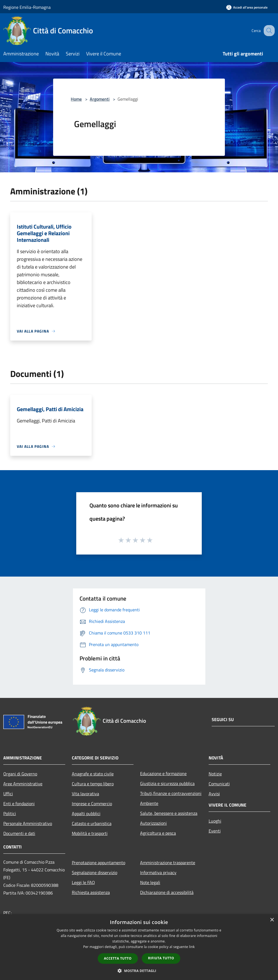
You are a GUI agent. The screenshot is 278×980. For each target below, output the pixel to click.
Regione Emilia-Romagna (27, 7)
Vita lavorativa (85, 794)
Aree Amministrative (23, 784)
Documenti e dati (19, 833)
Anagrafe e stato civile (93, 774)
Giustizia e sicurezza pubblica (167, 783)
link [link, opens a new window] (192, 947)
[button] (139, 971)
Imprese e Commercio (92, 804)
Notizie (215, 774)
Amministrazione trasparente (168, 863)
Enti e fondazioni (19, 804)
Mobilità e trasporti (90, 833)
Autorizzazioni (153, 823)
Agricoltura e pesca (158, 833)
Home (76, 99)
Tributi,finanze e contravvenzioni (171, 793)
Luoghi (215, 821)
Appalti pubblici (86, 813)
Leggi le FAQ (83, 882)
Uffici (8, 794)
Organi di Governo (20, 774)
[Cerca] (268, 31)
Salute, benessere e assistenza (169, 813)
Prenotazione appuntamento (99, 863)
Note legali (150, 882)
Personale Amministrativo (28, 823)
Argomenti (100, 99)
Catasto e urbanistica (92, 823)
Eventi (215, 831)
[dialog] (139, 947)
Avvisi (214, 794)
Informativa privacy (158, 872)
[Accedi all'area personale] (247, 7)
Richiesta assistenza (91, 892)
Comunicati (219, 784)
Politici (10, 813)
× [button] (272, 920)
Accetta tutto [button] (118, 958)
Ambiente (149, 803)
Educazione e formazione (163, 773)
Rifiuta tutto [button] (161, 958)
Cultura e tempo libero (93, 784)
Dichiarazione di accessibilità (167, 892)
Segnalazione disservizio (95, 872)
